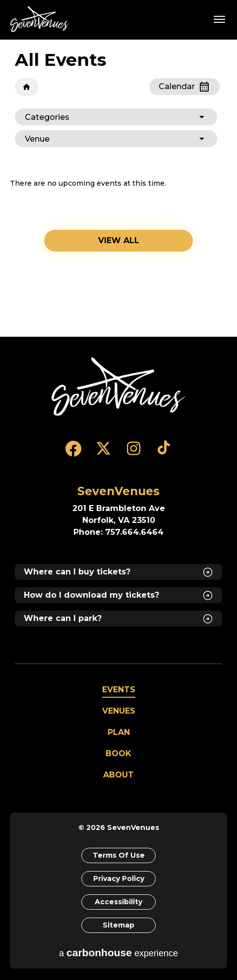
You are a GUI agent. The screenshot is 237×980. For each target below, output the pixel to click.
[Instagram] (134, 453)
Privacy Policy (119, 878)
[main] (118, 188)
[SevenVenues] (118, 386)
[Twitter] (103, 453)
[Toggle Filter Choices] (116, 117)
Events (119, 690)
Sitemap (118, 925)
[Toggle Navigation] (220, 19)
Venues (119, 711)
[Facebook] (73, 453)
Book (118, 753)
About (118, 775)
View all (119, 240)
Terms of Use (119, 855)
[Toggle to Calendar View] (184, 87)
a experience (118, 953)
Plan (119, 732)
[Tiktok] (164, 453)
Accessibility (118, 902)
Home (27, 87)
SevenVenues (42, 19)
